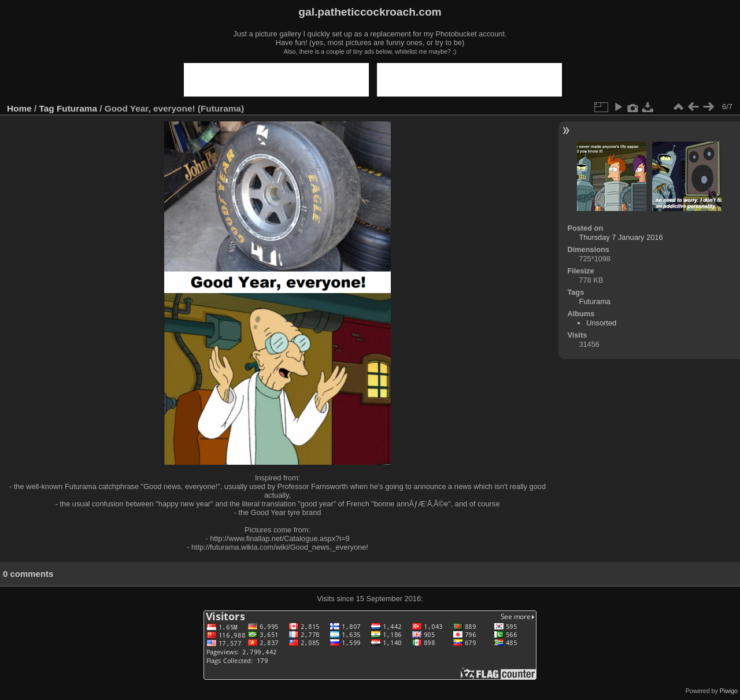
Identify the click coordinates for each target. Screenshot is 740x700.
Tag (47, 108)
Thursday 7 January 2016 (621, 237)
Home (19, 108)
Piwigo (729, 691)
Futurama (77, 108)
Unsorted (601, 323)
